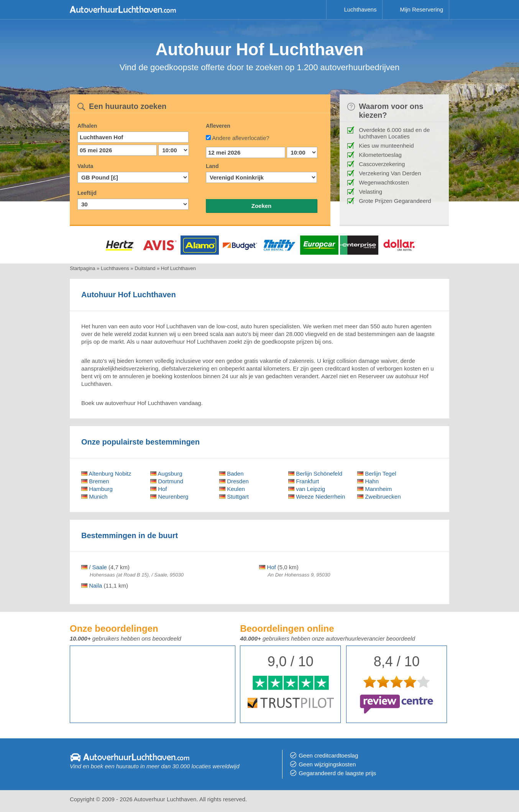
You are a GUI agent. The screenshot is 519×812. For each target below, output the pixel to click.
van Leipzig (307, 489)
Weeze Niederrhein (317, 497)
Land (212, 166)
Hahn (368, 481)
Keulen (232, 489)
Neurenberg (169, 497)
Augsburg (166, 474)
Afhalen (87, 126)
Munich (94, 497)
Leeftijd (87, 193)
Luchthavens (360, 9)
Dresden (234, 481)
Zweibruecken (379, 497)
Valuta (85, 166)
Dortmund (167, 481)
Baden (232, 474)
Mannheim (374, 489)
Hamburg (97, 489)
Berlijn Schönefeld (315, 474)
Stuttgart (234, 497)
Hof (159, 489)
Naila (92, 586)
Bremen (95, 481)
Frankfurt (304, 481)
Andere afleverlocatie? (241, 138)
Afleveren (218, 126)
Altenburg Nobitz (106, 474)
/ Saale (94, 567)
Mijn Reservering (421, 9)
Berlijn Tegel (377, 474)
